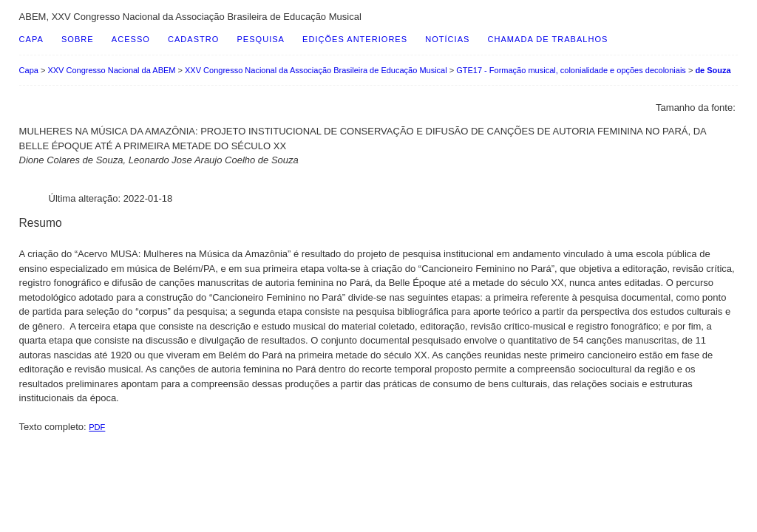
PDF (97, 427)
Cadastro (193, 39)
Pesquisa (260, 39)
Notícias (447, 39)
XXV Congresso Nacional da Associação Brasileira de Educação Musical (316, 70)
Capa (31, 39)
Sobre (78, 39)
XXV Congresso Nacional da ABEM (111, 70)
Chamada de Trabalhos (548, 39)
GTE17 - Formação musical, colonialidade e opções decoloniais (571, 70)
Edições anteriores (355, 39)
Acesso (131, 39)
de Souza (713, 70)
